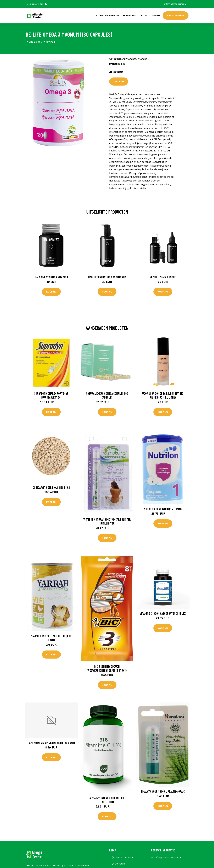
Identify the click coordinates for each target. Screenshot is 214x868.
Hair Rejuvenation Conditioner (107, 277)
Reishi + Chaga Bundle (163, 277)
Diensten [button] (129, 16)
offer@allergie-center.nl (175, 4)
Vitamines (35, 42)
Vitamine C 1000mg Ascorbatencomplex (163, 613)
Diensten (120, 864)
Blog (144, 16)
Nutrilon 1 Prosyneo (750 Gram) (163, 509)
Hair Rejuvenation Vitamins (51, 277)
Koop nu (119, 81)
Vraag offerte (176, 16)
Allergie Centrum (107, 16)
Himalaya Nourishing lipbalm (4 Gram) (163, 791)
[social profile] (46, 4)
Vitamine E (49, 42)
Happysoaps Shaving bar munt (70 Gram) (51, 743)
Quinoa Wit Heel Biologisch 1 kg (51, 487)
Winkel (156, 16)
